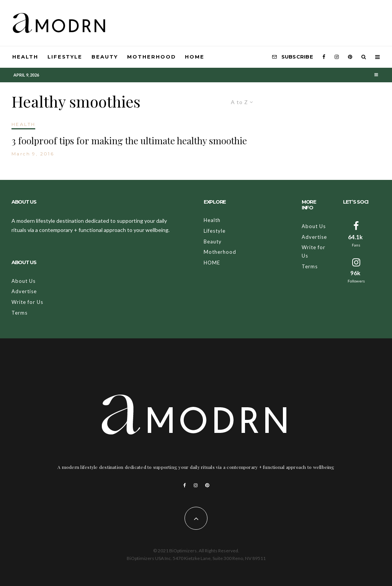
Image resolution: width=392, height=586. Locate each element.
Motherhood (152, 57)
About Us (24, 281)
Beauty (105, 57)
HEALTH (23, 124)
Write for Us (27, 302)
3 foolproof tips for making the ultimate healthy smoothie (129, 141)
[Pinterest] (350, 57)
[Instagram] (337, 57)
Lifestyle (65, 57)
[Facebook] (324, 57)
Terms (20, 313)
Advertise (24, 291)
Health (25, 57)
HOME (195, 57)
